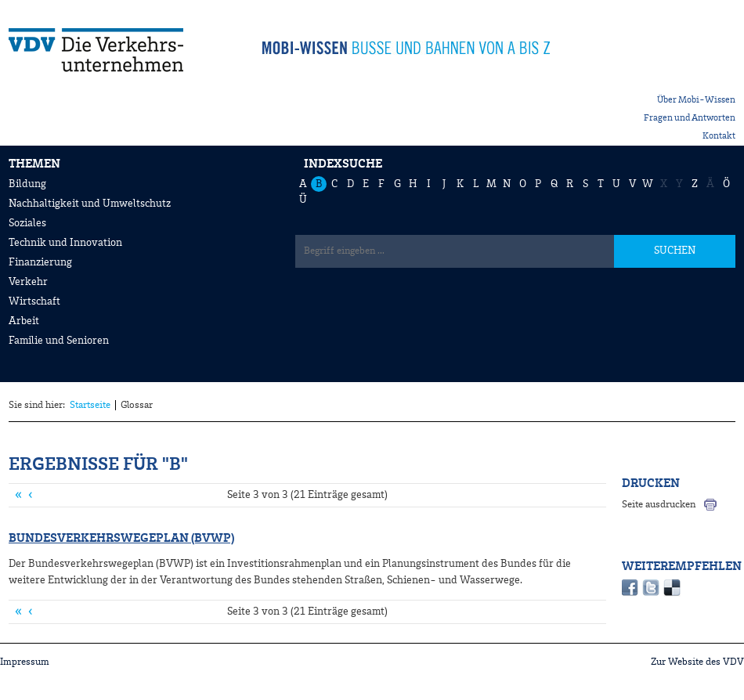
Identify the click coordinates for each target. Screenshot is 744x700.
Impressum (25, 662)
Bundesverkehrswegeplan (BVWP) (121, 539)
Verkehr (28, 282)
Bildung (27, 184)
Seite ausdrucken (659, 505)
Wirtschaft (34, 301)
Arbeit (24, 321)
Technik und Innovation (65, 243)
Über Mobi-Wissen (696, 100)
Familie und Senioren (59, 341)
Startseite (90, 405)
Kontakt (719, 136)
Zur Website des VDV (697, 662)
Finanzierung (40, 262)
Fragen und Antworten (690, 118)
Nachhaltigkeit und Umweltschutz (90, 204)
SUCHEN (675, 251)
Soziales (27, 223)
